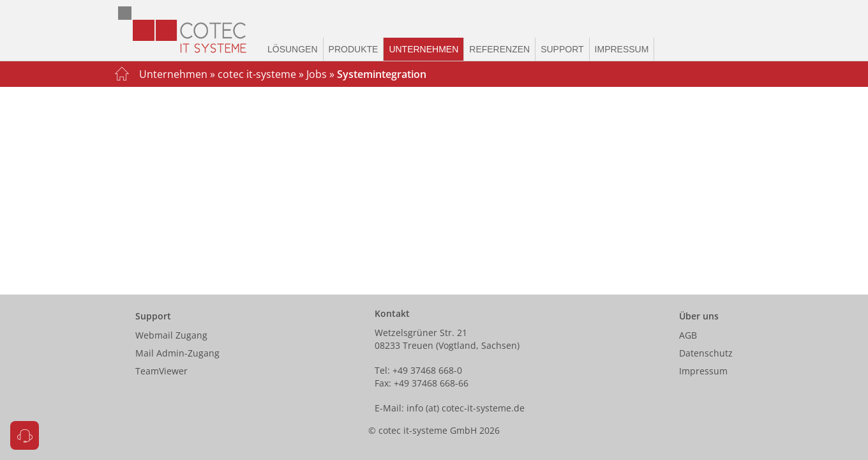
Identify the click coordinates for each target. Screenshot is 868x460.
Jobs (317, 74)
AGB (688, 335)
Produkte (354, 49)
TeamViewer (161, 371)
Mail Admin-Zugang (177, 353)
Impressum (622, 49)
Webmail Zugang (171, 335)
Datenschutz (706, 353)
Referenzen (499, 49)
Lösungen (293, 49)
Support (562, 49)
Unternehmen (423, 49)
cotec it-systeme (257, 74)
